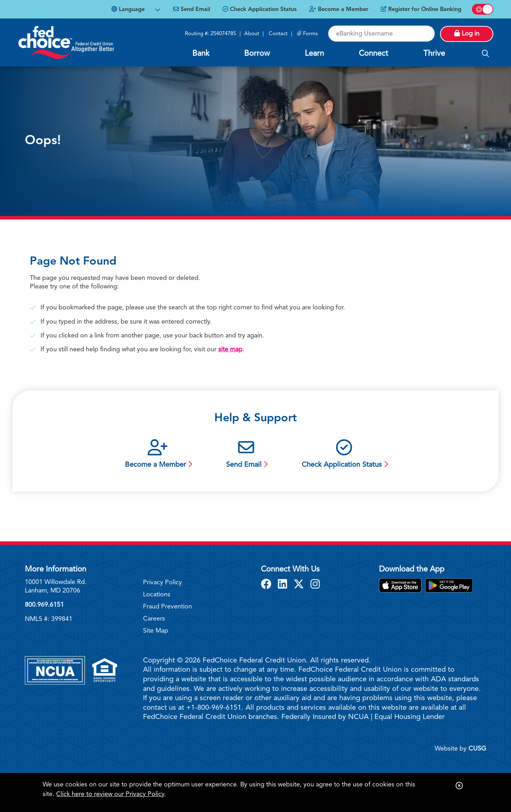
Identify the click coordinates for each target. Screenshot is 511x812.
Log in (467, 33)
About (252, 34)
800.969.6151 (44, 605)
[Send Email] (192, 10)
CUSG (477, 749)
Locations (157, 595)
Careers (154, 619)
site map (230, 350)
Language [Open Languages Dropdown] (128, 9)
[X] (300, 585)
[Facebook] (268, 585)
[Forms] (307, 34)
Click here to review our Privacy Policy (110, 794)
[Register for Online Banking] (421, 10)
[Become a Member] (339, 10)
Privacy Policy (163, 583)
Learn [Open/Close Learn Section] (314, 54)
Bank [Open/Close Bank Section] (201, 54)
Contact (278, 34)
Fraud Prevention (167, 607)
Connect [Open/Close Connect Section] (373, 54)
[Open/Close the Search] (485, 54)
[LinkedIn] (284, 585)
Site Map (156, 631)
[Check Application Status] (260, 10)
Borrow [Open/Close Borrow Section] (257, 54)
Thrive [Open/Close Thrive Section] (434, 54)
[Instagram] (315, 585)
